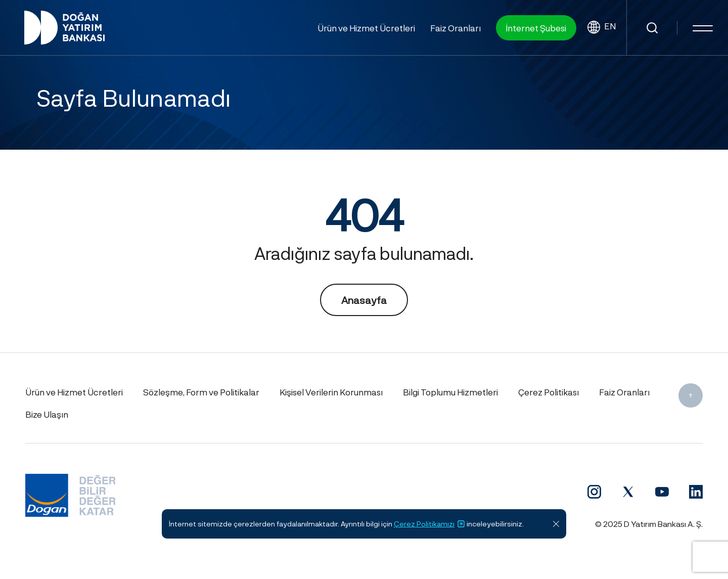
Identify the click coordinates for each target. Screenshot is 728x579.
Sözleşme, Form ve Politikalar (201, 392)
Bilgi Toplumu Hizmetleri (450, 392)
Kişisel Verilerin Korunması (331, 392)
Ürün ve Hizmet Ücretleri (366, 28)
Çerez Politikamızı (429, 524)
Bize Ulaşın (47, 414)
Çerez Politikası (549, 392)
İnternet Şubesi (536, 28)
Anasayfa (364, 300)
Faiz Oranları (456, 28)
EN (602, 28)
